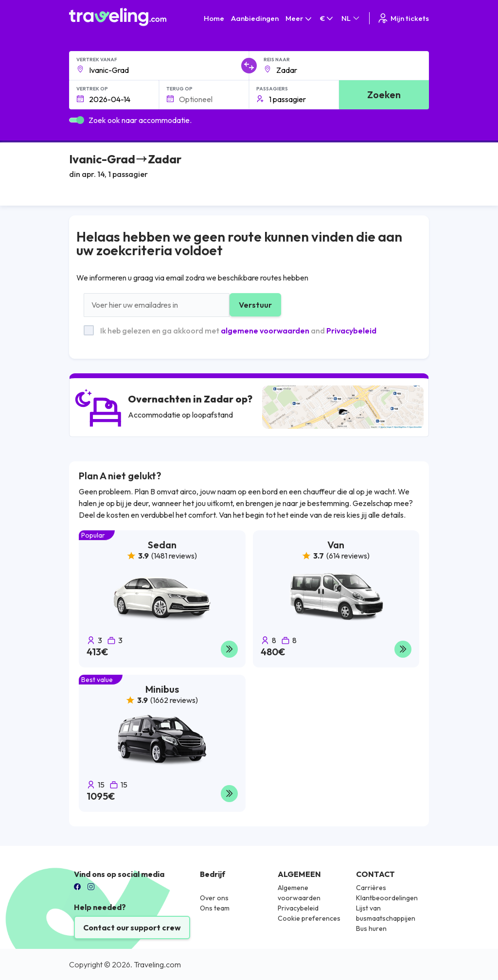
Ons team (215, 908)
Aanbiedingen (255, 18)
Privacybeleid (351, 331)
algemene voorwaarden (265, 331)
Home (214, 18)
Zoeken (384, 95)
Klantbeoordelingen (387, 898)
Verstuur (255, 305)
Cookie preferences (309, 918)
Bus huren (371, 928)
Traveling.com (157, 964)
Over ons (214, 898)
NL (351, 18)
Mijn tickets (403, 18)
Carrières (371, 888)
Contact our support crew (132, 927)
